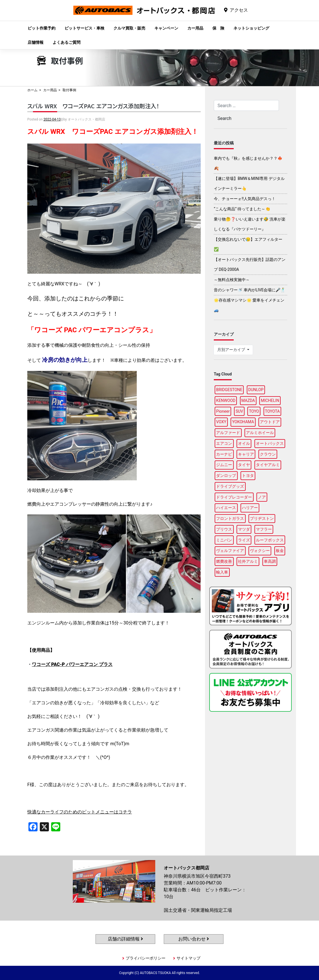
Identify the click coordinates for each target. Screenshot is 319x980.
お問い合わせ (194, 939)
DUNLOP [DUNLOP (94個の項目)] (256, 390)
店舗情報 (36, 42)
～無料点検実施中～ (232, 280)
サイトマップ (188, 958)
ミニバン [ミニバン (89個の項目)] (224, 540)
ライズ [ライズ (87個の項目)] (244, 540)
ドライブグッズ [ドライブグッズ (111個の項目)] (230, 486)
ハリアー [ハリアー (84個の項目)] (250, 508)
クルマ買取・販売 (129, 28)
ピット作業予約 (42, 28)
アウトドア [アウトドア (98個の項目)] (270, 422)
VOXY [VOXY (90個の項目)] (221, 422)
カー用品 (195, 28)
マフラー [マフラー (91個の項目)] (264, 529)
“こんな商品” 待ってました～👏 (242, 209)
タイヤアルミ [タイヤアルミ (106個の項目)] (268, 465)
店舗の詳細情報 (125, 939)
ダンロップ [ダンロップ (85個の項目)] (226, 476)
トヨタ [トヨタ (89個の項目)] (248, 476)
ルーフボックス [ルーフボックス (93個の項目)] (270, 540)
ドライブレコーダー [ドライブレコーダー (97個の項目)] (234, 497)
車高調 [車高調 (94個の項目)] (270, 561)
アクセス (239, 10)
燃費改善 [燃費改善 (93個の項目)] (224, 561)
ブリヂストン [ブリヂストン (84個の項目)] (262, 518)
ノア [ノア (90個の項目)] (262, 497)
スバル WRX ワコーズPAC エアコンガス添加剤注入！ (93, 106)
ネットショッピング (251, 28)
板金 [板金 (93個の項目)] (280, 551)
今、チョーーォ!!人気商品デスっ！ (245, 199)
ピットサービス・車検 (84, 28)
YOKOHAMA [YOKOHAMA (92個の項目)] (243, 422)
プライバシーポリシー (146, 958)
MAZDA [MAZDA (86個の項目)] (248, 400)
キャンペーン (166, 28)
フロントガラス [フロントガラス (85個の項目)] (230, 518)
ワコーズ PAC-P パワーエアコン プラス (72, 664)
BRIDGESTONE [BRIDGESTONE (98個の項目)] (229, 390)
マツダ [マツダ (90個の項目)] (244, 529)
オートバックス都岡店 (144, 15)
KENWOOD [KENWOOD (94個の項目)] (226, 400)
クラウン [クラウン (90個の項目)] (268, 454)
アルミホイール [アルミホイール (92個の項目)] (260, 433)
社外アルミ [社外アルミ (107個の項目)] (248, 561)
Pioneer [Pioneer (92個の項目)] (223, 411)
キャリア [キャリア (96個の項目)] (246, 454)
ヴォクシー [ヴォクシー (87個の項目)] (260, 551)
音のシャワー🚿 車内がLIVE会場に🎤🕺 (250, 290)
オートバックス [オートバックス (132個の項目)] (270, 443)
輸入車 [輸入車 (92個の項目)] (222, 572)
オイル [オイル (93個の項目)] (244, 443)
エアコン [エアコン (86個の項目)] (224, 443)
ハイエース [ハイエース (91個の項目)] (226, 508)
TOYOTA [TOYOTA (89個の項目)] (272, 411)
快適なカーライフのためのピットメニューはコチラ (80, 812)
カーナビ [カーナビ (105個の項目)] (224, 454)
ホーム (32, 90)
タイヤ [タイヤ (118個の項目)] (244, 465)
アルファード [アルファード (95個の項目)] (228, 433)
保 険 (218, 28)
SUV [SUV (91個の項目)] (239, 411)
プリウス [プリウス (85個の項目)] (224, 529)
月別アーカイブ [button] (232, 350)
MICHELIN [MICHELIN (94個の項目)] (270, 400)
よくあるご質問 (67, 42)
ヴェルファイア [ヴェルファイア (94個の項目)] (230, 551)
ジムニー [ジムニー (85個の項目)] (224, 465)
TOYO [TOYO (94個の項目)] (254, 411)
